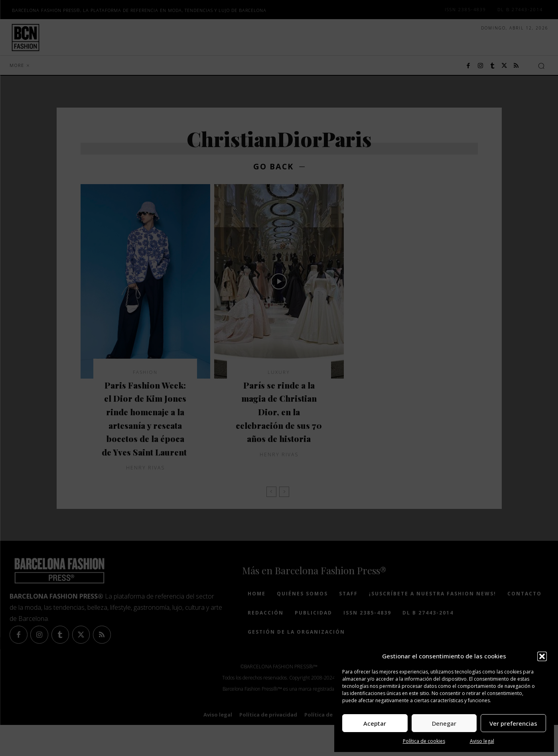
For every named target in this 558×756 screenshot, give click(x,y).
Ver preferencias (513, 723)
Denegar (444, 723)
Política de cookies (424, 741)
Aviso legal (482, 741)
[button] (542, 656)
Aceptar (375, 723)
